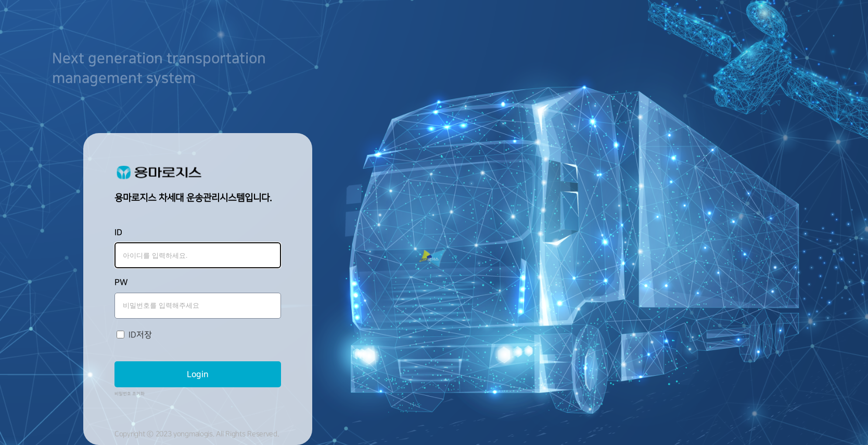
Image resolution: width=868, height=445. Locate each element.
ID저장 (140, 335)
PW (121, 282)
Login (198, 374)
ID (118, 232)
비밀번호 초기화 (130, 394)
